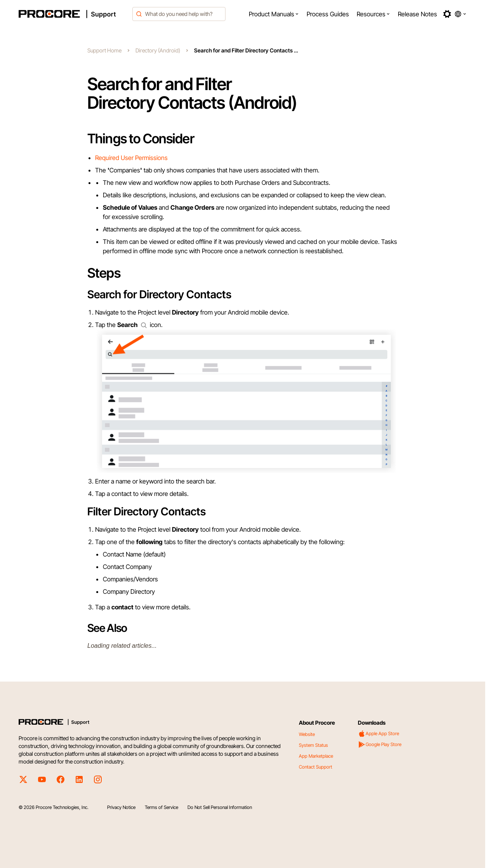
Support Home (104, 50)
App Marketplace (316, 756)
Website (307, 734)
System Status (313, 745)
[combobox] (179, 14)
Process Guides (328, 14)
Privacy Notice (121, 807)
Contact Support (316, 767)
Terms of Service (161, 807)
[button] (274, 14)
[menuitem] (274, 14)
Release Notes (417, 14)
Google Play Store (380, 744)
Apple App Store (378, 734)
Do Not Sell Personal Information (220, 807)
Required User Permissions (131, 158)
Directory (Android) (158, 50)
